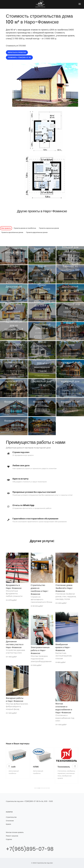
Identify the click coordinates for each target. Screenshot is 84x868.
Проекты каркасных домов (49, 228)
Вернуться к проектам (17, 52)
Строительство (11, 817)
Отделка (9, 839)
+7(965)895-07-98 (30, 849)
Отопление (10, 821)
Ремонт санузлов (12, 836)
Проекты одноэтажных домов (12, 232)
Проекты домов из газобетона (25, 228)
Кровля (8, 824)
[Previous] (9, 766)
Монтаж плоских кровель (15, 832)
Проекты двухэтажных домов (37, 232)
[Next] (75, 766)
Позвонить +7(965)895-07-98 (19, 57)
